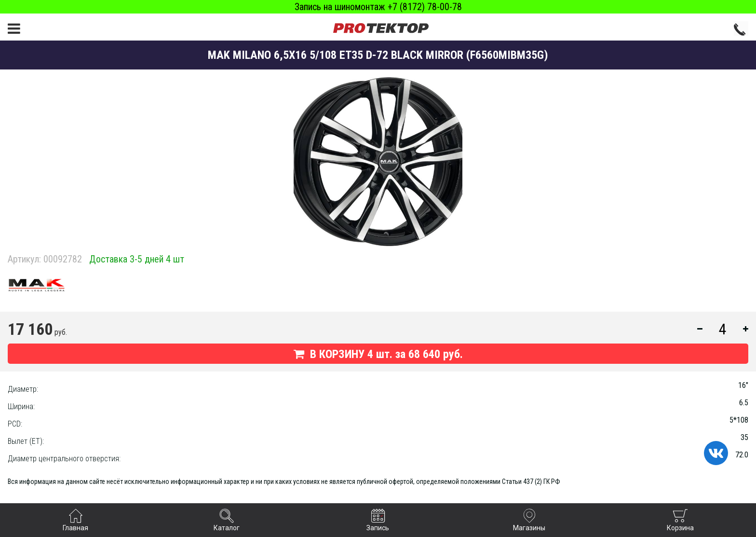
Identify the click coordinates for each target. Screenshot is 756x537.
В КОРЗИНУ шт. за (378, 354)
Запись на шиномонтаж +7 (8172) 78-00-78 (378, 7)
